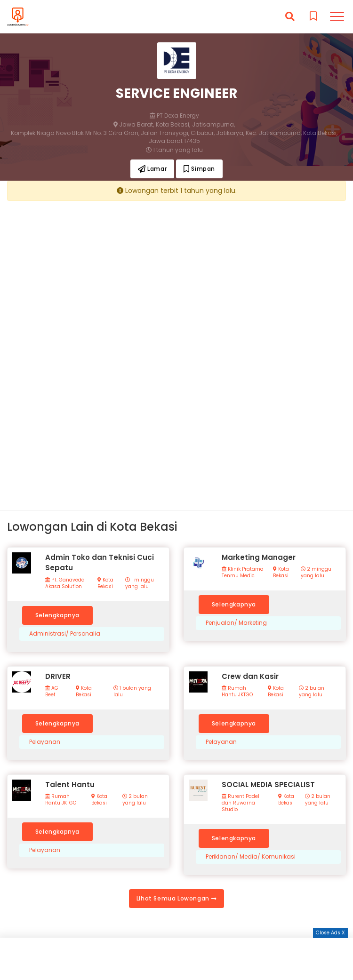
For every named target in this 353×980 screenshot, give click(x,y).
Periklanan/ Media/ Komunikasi (251, 857)
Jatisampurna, (213, 125)
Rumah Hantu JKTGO (237, 692)
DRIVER (58, 676)
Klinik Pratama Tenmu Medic (243, 573)
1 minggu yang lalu (140, 583)
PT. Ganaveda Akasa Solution (65, 583)
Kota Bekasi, (173, 125)
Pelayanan (45, 742)
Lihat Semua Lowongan (176, 898)
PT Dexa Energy (174, 116)
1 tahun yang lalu (174, 150)
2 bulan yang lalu (312, 692)
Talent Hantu (70, 785)
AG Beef (52, 692)
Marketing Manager (259, 557)
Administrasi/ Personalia (65, 634)
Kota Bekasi (105, 583)
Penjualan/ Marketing (236, 623)
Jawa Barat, (134, 125)
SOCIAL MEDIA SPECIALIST (268, 785)
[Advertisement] (176, 273)
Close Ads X (330, 933)
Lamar (152, 169)
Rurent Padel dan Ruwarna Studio (241, 803)
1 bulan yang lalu (132, 692)
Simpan (199, 169)
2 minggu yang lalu (316, 573)
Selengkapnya (57, 615)
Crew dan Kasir (250, 676)
